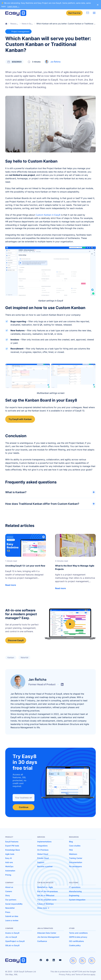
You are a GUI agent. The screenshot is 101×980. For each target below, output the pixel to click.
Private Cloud (43, 858)
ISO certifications (76, 941)
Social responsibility (14, 904)
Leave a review (12, 920)
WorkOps (9, 866)
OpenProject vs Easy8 (15, 941)
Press (8, 912)
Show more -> (43, 908)
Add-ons (9, 862)
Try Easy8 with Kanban (20, 419)
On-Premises (43, 850)
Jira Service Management (48, 937)
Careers (9, 891)
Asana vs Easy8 (12, 933)
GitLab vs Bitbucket (46, 895)
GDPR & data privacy (78, 937)
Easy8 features (12, 842)
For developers (75, 866)
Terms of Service (83, 974)
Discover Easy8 (16, 640)
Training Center (76, 858)
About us (9, 887)
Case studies (75, 846)
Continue (24, 807)
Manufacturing (75, 891)
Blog (71, 842)
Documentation (76, 862)
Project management (18, 32)
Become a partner (45, 866)
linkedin (62, 684)
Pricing (8, 875)
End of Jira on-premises (48, 891)
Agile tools (10, 854)
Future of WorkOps (45, 904)
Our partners (11, 900)
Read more (11, 585)
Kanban (11, 657)
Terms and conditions (78, 933)
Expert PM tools (12, 846)
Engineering (74, 895)
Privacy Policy (65, 974)
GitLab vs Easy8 (12, 945)
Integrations (42, 846)
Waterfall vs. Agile (45, 887)
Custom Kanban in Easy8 (48, 215)
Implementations (44, 842)
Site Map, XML (12, 974)
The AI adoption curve (47, 900)
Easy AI (9, 858)
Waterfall (24, 657)
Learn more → (13, 6)
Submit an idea (12, 916)
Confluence (42, 941)
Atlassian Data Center (47, 933)
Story (8, 895)
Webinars (73, 854)
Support (41, 862)
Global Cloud (43, 854)
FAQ (71, 850)
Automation (10, 871)
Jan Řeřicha (55, 62)
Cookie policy (75, 945)
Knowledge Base (13, 850)
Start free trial (74, 13)
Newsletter (10, 908)
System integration (77, 900)
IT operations (75, 887)
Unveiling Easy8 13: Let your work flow (25, 566)
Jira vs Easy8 (11, 937)
